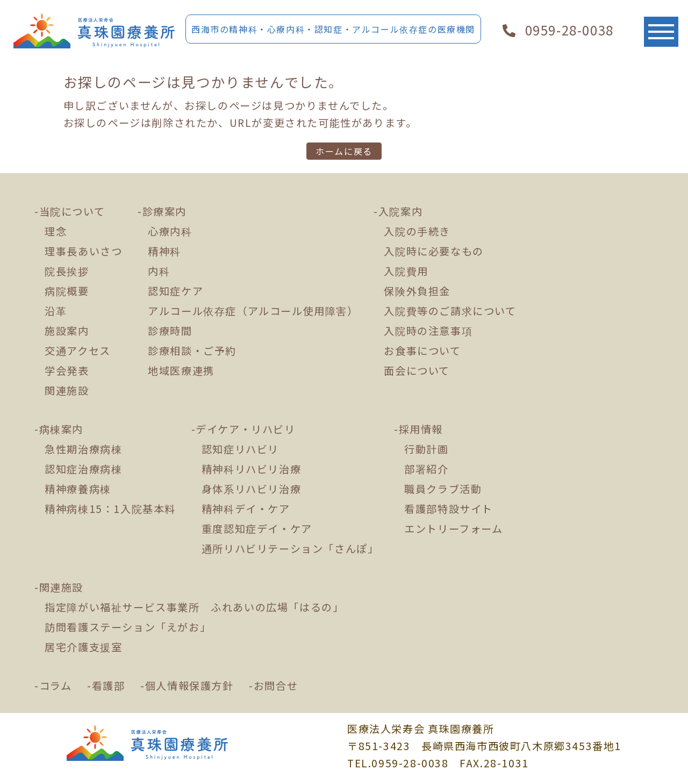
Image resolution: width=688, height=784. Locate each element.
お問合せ (276, 686)
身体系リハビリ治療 (251, 489)
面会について (417, 370)
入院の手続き (417, 231)
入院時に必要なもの (433, 251)
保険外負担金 (417, 291)
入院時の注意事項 (428, 331)
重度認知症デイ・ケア (257, 529)
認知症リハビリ (240, 449)
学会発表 (67, 370)
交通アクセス (78, 351)
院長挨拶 (67, 271)
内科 (159, 271)
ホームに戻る (344, 151)
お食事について (422, 351)
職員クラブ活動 (443, 489)
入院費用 (406, 271)
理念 (56, 231)
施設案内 (67, 331)
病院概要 (67, 291)
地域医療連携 (181, 370)
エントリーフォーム (453, 529)
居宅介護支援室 (83, 647)
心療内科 (170, 231)
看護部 (109, 686)
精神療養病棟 (78, 489)
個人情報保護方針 (189, 686)
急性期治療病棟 (83, 449)
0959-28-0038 (558, 30)
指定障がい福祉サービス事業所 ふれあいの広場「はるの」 (194, 607)
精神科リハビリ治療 (251, 469)
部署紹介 (426, 469)
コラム (56, 686)
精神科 (164, 251)
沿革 (56, 311)
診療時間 (170, 331)
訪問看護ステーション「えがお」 (128, 627)
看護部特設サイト (449, 509)
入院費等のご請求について (450, 311)
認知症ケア (175, 291)
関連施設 (67, 390)
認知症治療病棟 (83, 469)
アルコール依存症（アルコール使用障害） (253, 311)
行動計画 (426, 449)
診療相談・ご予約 (192, 351)
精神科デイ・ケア (246, 509)
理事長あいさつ (83, 251)
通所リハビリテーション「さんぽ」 (290, 548)
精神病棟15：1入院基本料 (110, 509)
